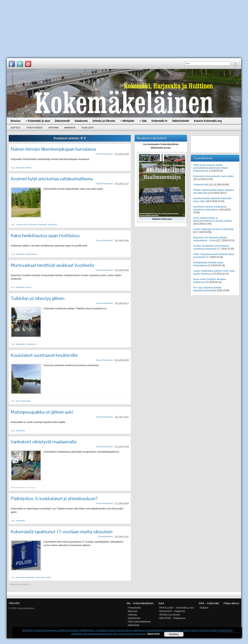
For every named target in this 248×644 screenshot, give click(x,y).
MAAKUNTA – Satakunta (172, 611)
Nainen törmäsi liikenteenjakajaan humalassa (53, 149)
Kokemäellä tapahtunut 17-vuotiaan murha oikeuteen (62, 532)
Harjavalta (21, 168)
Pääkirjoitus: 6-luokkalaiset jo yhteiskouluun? (54, 498)
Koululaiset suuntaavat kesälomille (44, 355)
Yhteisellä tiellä (201, 185)
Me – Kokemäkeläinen (140, 603)
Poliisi (29, 168)
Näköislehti (134, 625)
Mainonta (70, 128)
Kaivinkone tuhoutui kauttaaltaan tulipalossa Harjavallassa (210, 208)
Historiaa (132, 615)
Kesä (18, 401)
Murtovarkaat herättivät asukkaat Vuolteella (52, 265)
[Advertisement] (124, 29)
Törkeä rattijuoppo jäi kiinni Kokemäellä (213, 229)
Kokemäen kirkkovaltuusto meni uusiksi (213, 176)
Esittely (16, 128)
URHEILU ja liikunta (170, 615)
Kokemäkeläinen (106, 536)
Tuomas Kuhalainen (104, 154)
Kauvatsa (33, 224)
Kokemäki (43, 224)
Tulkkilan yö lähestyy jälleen (37, 298)
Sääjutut (204, 608)
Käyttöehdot (134, 618)
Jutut (161, 603)
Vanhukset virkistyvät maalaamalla (43, 442)
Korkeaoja (53, 224)
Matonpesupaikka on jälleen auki (42, 412)
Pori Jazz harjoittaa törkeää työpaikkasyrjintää (207, 289)
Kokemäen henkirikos (25, 577)
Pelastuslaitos (31, 254)
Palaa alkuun (231, 603)
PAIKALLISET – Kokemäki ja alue (177, 608)
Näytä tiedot (154, 634)
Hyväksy (174, 634)
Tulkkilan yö (31, 344)
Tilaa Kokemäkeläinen (139, 622)
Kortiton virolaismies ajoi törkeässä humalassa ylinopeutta (211, 247)
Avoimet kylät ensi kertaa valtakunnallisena (52, 179)
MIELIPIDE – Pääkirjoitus (172, 618)
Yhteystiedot (34, 128)
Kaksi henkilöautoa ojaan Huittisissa (45, 236)
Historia (54, 128)
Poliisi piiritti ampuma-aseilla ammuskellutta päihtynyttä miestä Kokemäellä (210, 168)
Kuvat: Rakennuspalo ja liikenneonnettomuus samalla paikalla (212, 219)
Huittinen (20, 254)
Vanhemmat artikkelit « (20, 584)
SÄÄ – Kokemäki (209, 603)
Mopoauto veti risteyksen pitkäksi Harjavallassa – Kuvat (210, 239)
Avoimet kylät (22, 224)
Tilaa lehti (88, 128)
